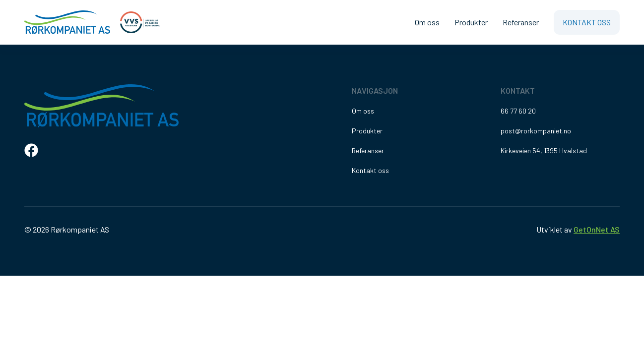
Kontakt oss (587, 22)
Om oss (427, 22)
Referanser (521, 22)
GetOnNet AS (597, 229)
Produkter (471, 22)
